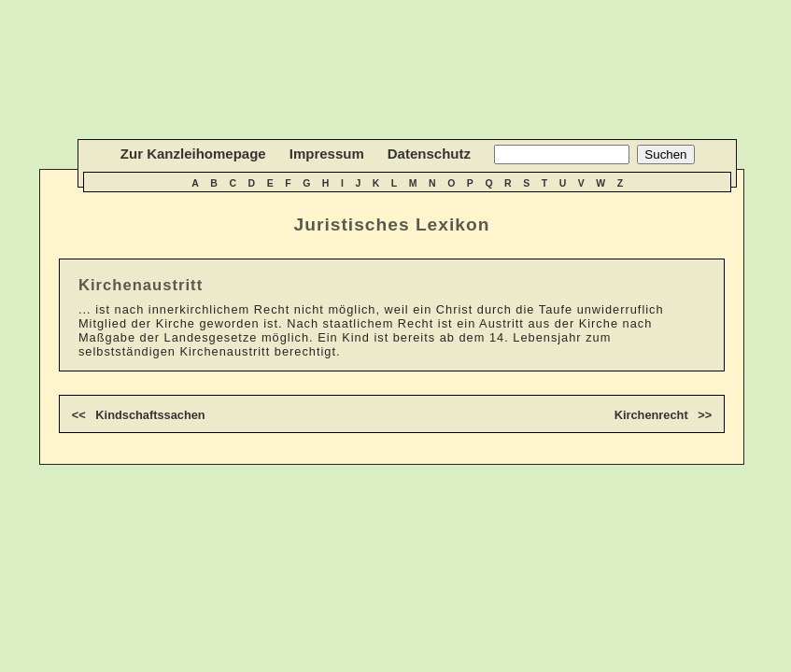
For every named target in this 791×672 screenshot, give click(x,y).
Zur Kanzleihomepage (193, 154)
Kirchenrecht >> (664, 415)
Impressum (327, 154)
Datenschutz (429, 154)
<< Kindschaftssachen (139, 415)
